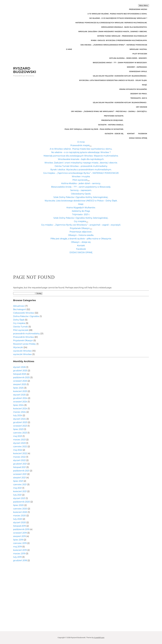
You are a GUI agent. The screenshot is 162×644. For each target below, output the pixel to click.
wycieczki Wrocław (23, 351)
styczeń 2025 (19, 395)
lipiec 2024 (19, 405)
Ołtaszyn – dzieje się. (114, 134)
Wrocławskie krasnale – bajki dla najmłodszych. (124, 27)
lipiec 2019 (18, 540)
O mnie (69, 49)
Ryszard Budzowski (25, 70)
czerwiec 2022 (20, 447)
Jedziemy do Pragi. (139, 94)
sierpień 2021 (19, 478)
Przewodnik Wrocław (24, 337)
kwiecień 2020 (20, 512)
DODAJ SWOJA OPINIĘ (138, 138)
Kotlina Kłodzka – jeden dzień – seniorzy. (128, 58)
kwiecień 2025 (20, 391)
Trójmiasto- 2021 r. (139, 98)
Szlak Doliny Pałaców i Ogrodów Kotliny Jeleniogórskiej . (120, 76)
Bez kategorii (20, 309)
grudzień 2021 (20, 464)
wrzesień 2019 (20, 533)
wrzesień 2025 (20, 381)
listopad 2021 (19, 467)
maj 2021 (18, 488)
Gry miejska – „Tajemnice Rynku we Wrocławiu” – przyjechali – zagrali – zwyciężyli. (109, 111)
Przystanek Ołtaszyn (23, 340)
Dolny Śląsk (19, 320)
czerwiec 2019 (20, 543)
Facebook (143, 134)
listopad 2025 (20, 374)
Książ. (145, 85)
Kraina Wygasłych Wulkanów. (133, 89)
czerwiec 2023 (20, 433)
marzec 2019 (19, 554)
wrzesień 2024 (20, 402)
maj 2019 (18, 547)
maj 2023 (18, 436)
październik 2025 (21, 377)
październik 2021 (21, 471)
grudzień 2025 (20, 371)
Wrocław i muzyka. (138, 49)
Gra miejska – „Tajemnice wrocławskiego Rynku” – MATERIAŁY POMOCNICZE (114, 45)
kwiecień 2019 (20, 550)
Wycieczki (18, 347)
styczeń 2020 (20, 522)
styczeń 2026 (19, 367)
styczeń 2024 (20, 419)
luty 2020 (18, 519)
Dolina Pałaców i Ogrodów (26, 316)
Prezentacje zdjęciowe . (112, 120)
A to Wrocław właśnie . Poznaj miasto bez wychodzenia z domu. (117, 14)
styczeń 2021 (19, 498)
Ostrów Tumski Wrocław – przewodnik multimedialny (122, 36)
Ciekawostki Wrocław (24, 313)
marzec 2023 (19, 440)
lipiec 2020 (19, 505)
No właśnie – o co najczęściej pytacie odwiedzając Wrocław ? (118, 18)
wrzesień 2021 (20, 474)
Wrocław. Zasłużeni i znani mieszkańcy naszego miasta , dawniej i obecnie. (113, 32)
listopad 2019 (20, 526)
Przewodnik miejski (138, 9)
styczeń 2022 (19, 460)
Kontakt (131, 134)
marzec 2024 (20, 412)
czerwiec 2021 (20, 485)
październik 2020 (22, 502)
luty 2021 (17, 495)
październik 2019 (21, 529)
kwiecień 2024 (20, 409)
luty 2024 (18, 415)
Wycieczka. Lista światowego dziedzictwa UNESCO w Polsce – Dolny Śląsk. (113, 80)
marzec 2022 (19, 457)
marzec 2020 (20, 516)
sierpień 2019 (20, 536)
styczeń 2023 (19, 443)
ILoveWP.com (99, 638)
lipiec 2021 (18, 481)
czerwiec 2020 (20, 509)
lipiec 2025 (18, 388)
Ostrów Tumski (21, 327)
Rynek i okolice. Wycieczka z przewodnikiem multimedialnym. (119, 40)
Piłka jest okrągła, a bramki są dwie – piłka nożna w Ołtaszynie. (94, 129)
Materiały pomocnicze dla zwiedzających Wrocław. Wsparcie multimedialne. (111, 23)
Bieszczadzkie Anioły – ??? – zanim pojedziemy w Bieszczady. (120, 63)
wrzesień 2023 (20, 426)
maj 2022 (18, 450)
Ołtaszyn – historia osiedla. (111, 125)
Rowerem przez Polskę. (25, 344)
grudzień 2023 (20, 422)
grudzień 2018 (20, 560)
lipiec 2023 (18, 429)
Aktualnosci (19, 306)
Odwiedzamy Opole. (138, 71)
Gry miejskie (142, 107)
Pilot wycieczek (140, 54)
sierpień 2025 (20, 384)
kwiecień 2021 (20, 491)
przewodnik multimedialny (27, 334)
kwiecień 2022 (20, 453)
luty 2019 (17, 557)
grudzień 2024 (20, 398)
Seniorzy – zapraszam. (137, 67)
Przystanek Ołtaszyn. (114, 116)
